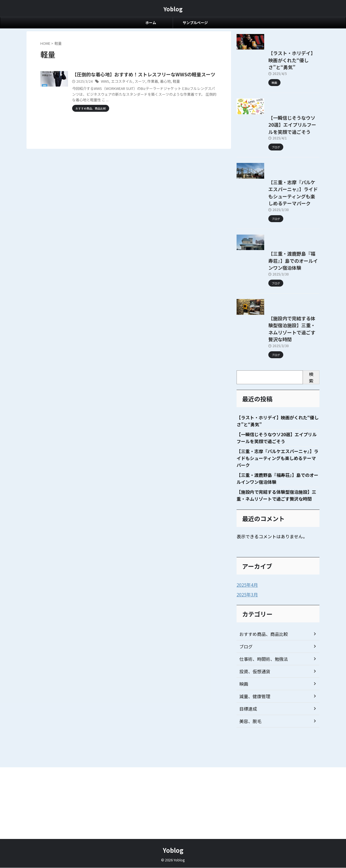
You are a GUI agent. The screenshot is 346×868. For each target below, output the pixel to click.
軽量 (199, 89)
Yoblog (173, 9)
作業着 (177, 89)
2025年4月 (246, 686)
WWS (133, 89)
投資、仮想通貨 (253, 772)
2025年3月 (246, 695)
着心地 (189, 89)
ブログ (245, 747)
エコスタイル (148, 89)
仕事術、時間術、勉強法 (261, 760)
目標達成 (247, 809)
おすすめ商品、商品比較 (261, 735)
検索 (311, 475)
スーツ (165, 89)
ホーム (151, 23)
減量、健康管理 (253, 797)
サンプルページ (195, 23)
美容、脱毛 (249, 822)
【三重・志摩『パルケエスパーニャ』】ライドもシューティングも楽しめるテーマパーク (276, 261)
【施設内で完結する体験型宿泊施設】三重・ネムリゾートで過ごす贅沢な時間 (277, 435)
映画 (243, 784)
